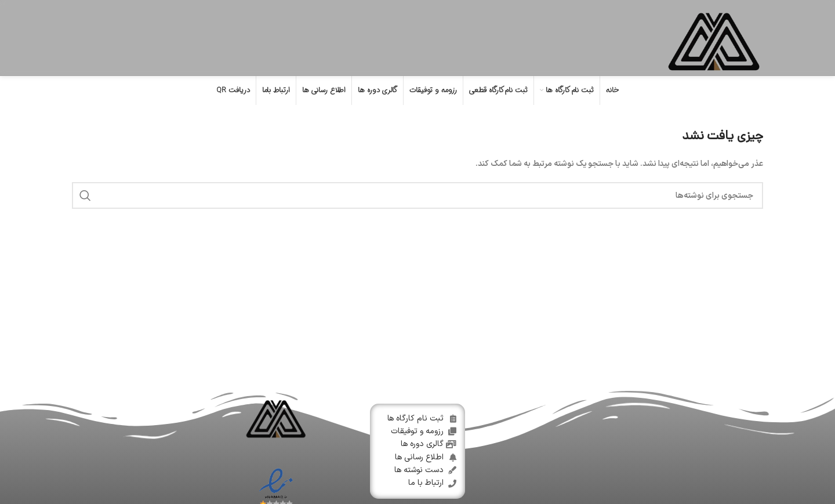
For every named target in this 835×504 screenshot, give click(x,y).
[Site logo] (714, 37)
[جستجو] (418, 195)
